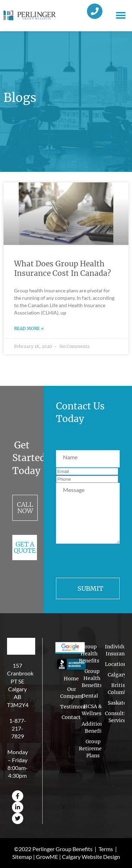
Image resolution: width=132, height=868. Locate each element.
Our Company (72, 693)
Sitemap (22, 857)
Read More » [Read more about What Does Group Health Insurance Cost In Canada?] (29, 328)
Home (71, 679)
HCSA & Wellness (93, 710)
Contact (71, 717)
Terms (106, 849)
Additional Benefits (95, 727)
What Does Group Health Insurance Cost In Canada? (62, 268)
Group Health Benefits (89, 655)
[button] (121, 16)
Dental (90, 696)
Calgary (117, 675)
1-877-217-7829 (18, 728)
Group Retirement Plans (93, 749)
